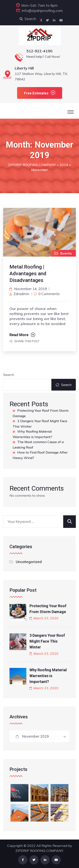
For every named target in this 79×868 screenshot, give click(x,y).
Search (28, 19)
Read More (22, 335)
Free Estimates (40, 93)
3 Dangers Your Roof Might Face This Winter (47, 641)
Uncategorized (29, 562)
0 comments (49, 294)
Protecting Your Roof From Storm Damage (48, 609)
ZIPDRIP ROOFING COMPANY (39, 851)
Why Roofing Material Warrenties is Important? (48, 676)
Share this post (25, 341)
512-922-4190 (39, 51)
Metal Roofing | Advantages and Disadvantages (28, 274)
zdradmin (21, 294)
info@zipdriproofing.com (42, 11)
